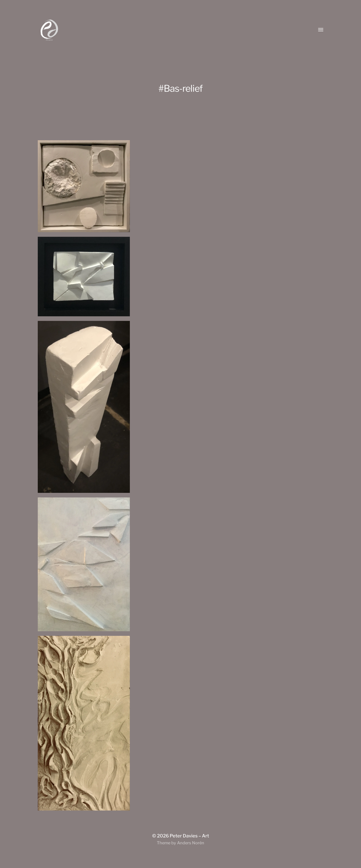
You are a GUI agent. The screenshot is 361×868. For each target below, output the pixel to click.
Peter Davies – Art (189, 836)
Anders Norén (191, 843)
